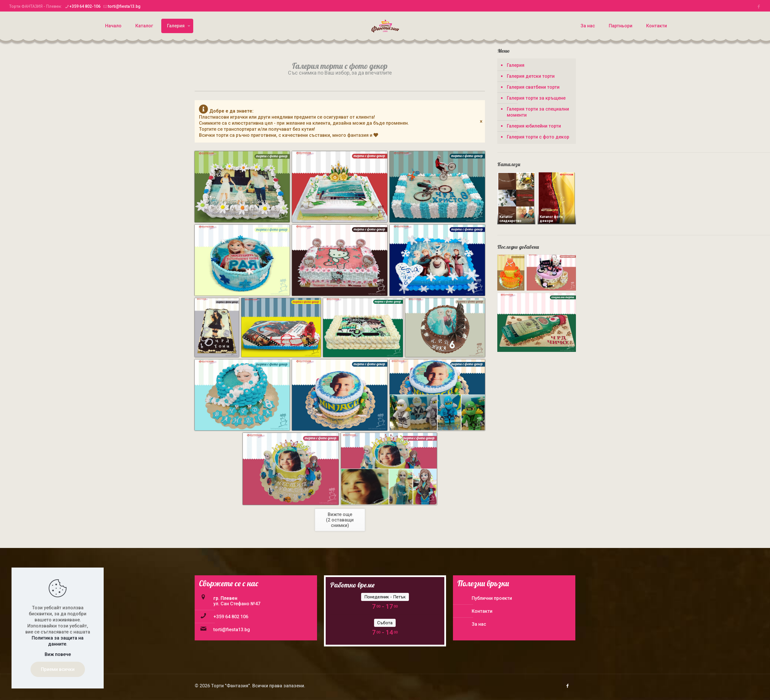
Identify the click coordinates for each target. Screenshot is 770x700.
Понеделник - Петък (385, 597)
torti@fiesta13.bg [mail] (124, 6)
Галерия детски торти (531, 76)
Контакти (482, 611)
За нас (479, 624)
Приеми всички (58, 669)
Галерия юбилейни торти (534, 126)
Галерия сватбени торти (533, 87)
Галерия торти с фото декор (538, 137)
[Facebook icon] (759, 7)
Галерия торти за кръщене (536, 98)
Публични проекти (492, 598)
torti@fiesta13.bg (232, 630)
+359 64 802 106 (231, 617)
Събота (385, 623)
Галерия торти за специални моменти (538, 112)
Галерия (516, 65)
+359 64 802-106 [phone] (85, 6)
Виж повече (58, 654)
